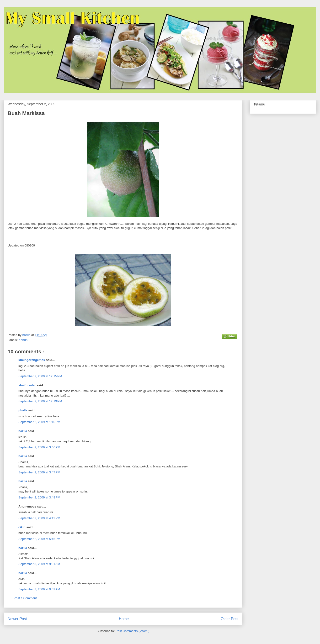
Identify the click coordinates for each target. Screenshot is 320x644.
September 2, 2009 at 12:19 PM (40, 401)
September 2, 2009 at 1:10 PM (39, 422)
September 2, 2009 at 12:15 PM (40, 376)
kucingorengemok (32, 360)
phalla (23, 410)
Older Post (229, 619)
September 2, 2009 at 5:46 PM (39, 539)
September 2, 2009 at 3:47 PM (39, 472)
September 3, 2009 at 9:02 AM (39, 589)
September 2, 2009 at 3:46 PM (39, 447)
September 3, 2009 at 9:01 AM (39, 564)
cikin (22, 527)
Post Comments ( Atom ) (133, 631)
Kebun (23, 340)
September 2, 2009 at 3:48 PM (39, 497)
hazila (23, 431)
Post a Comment (25, 598)
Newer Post (17, 619)
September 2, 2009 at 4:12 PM (39, 518)
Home (124, 619)
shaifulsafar (28, 385)
